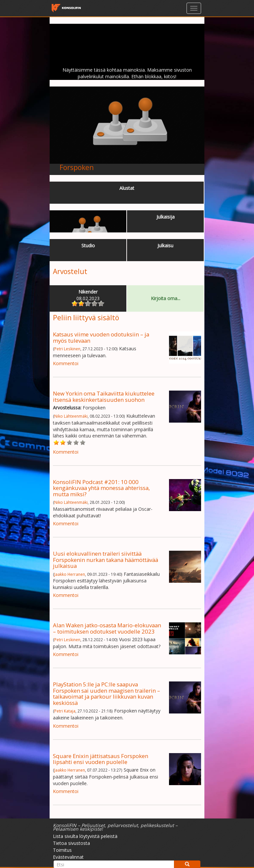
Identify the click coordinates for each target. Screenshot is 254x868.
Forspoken (77, 167)
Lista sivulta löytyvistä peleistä (85, 836)
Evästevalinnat (68, 857)
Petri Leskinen (67, 349)
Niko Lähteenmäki (71, 416)
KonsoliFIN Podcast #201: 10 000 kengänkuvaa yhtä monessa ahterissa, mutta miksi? (101, 488)
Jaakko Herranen (70, 574)
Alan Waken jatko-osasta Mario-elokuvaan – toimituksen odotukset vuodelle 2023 (107, 628)
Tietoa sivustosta (71, 843)
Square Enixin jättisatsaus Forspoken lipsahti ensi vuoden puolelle (101, 759)
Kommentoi (66, 363)
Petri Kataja (65, 711)
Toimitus (62, 850)
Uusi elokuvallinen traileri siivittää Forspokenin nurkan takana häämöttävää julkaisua (106, 560)
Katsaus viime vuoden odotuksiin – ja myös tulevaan (101, 337)
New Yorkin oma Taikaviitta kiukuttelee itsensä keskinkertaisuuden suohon (104, 396)
